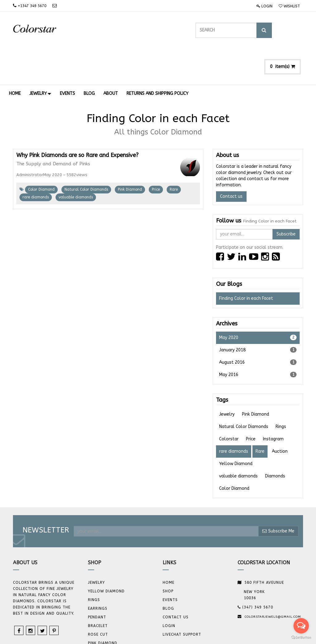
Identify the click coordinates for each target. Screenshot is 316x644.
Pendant (97, 581)
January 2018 (258, 314)
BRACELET (98, 590)
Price (156, 154)
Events (170, 564)
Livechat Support (182, 599)
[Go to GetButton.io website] (301, 638)
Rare (174, 154)
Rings (94, 564)
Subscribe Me (278, 495)
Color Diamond (41, 154)
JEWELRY (96, 547)
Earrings (98, 573)
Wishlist (289, 6)
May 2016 (258, 339)
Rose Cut (98, 599)
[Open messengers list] (301, 626)
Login (264, 6)
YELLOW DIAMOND (106, 555)
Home (168, 547)
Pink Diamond (130, 154)
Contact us (231, 161)
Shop (168, 555)
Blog (168, 573)
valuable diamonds (76, 161)
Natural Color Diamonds (86, 154)
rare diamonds (36, 161)
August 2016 (258, 326)
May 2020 (258, 302)
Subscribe (286, 198)
